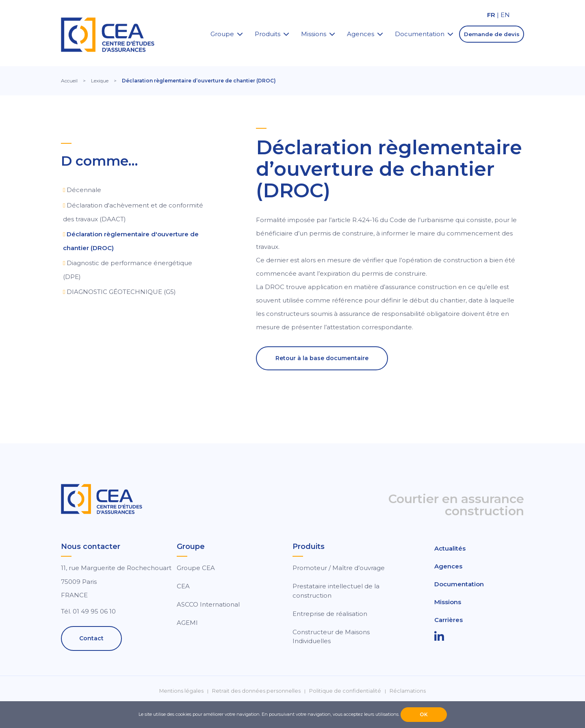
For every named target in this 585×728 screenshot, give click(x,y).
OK (424, 714)
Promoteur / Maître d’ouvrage (339, 568)
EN (505, 15)
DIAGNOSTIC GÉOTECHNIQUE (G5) (121, 292)
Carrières (448, 620)
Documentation (420, 34)
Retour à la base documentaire (322, 358)
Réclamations (408, 691)
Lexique (100, 81)
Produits (268, 34)
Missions (314, 34)
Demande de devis (492, 34)
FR (491, 15)
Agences (361, 34)
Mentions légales (181, 691)
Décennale (84, 190)
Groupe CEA (196, 568)
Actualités (450, 548)
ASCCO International (208, 604)
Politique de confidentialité (345, 691)
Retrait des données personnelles (256, 691)
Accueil (69, 81)
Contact (91, 638)
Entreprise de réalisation (330, 614)
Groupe (222, 34)
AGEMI (187, 623)
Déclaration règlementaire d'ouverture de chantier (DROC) (131, 241)
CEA (183, 586)
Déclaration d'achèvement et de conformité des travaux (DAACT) (133, 212)
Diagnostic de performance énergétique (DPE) (128, 270)
